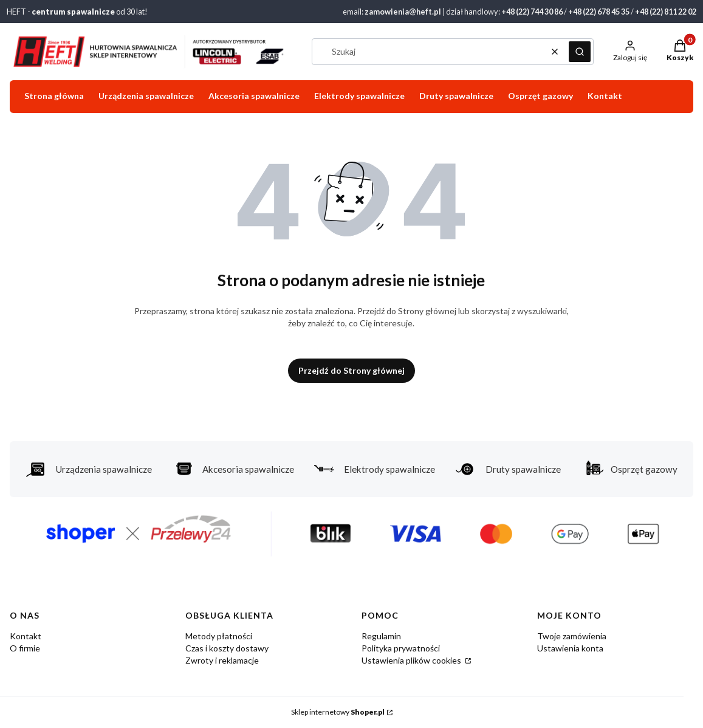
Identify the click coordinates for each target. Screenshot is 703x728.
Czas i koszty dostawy (227, 648)
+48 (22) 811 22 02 (666, 12)
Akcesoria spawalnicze (233, 469)
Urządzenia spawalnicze (89, 469)
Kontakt (26, 636)
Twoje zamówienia (572, 636)
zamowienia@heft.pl (403, 12)
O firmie (25, 648)
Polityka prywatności (401, 648)
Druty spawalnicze (508, 469)
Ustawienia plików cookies (412, 660)
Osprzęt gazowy (629, 469)
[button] (580, 52)
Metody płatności (219, 636)
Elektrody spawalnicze (374, 469)
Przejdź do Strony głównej (352, 370)
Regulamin (381, 636)
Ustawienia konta (570, 648)
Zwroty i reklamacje (222, 660)
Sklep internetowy (338, 712)
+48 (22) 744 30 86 (532, 12)
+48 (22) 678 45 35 (599, 12)
